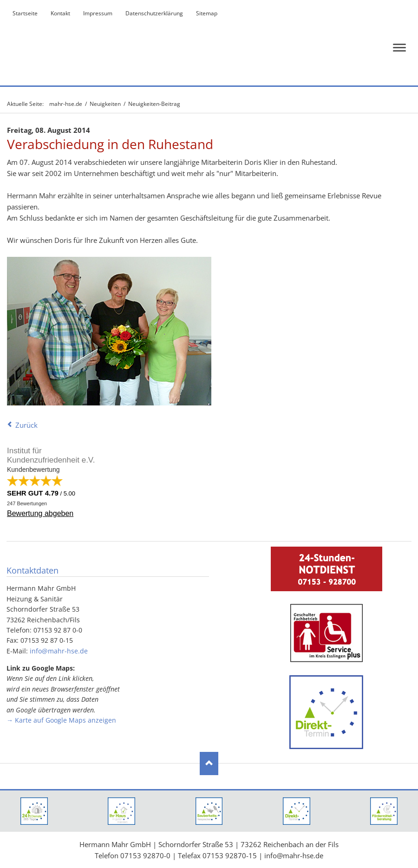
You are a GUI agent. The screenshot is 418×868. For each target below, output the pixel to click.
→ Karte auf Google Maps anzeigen (61, 720)
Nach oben (209, 764)
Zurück (26, 425)
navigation (399, 48)
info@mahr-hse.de (59, 651)
